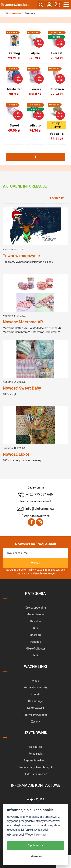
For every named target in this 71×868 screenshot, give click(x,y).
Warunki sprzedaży (35, 687)
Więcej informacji (36, 835)
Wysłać (36, 563)
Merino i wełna (35, 614)
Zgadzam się (36, 845)
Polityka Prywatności (35, 715)
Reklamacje (35, 701)
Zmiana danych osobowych (36, 767)
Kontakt (35, 694)
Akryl (35, 628)
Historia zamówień (36, 774)
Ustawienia (35, 856)
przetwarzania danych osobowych (35, 573)
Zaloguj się (36, 747)
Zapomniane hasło (35, 760)
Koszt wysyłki (36, 708)
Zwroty (35, 722)
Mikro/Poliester (35, 649)
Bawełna (35, 621)
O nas (35, 681)
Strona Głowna (13, 13)
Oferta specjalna (36, 608)
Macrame (35, 635)
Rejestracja (35, 754)
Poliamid (36, 642)
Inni (36, 655)
